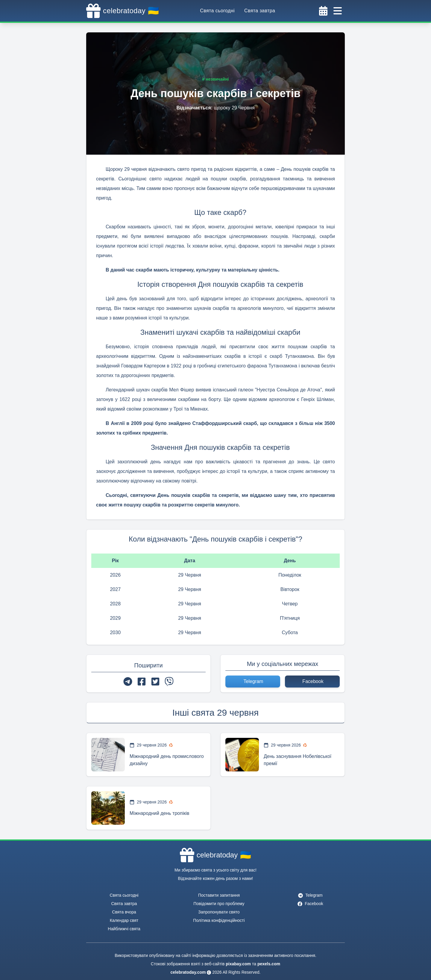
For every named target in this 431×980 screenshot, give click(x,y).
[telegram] (128, 682)
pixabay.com (238, 964)
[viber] (169, 682)
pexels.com (269, 964)
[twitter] (155, 682)
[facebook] (142, 682)
